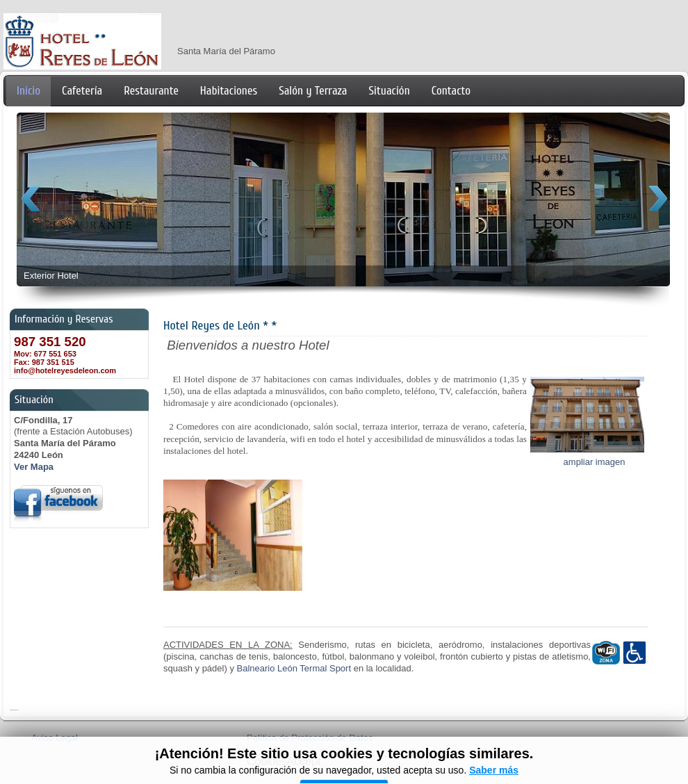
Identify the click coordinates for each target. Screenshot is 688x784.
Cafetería (82, 91)
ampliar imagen (595, 462)
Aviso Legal (55, 738)
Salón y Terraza (313, 91)
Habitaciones (229, 91)
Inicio (28, 91)
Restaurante (151, 91)
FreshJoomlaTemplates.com (14, 710)
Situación (390, 91)
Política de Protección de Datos (310, 738)
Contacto (451, 91)
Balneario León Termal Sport (294, 668)
